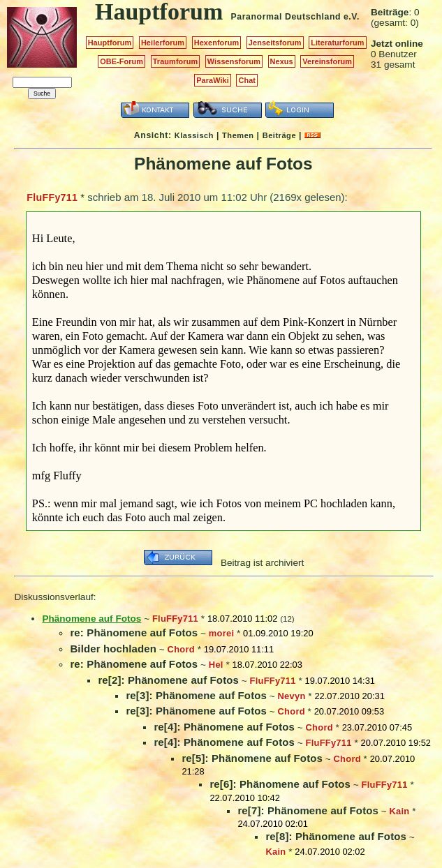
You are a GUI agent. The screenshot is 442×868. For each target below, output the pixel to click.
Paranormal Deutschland (286, 17)
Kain (400, 811)
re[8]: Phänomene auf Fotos (336, 836)
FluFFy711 (52, 197)
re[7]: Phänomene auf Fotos (308, 810)
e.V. (352, 17)
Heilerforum (163, 43)
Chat (247, 80)
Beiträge (279, 135)
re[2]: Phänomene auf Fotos (168, 680)
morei (221, 633)
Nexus (282, 61)
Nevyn (292, 696)
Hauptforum (110, 43)
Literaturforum (337, 43)
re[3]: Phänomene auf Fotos (196, 695)
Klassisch (194, 135)
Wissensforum (234, 61)
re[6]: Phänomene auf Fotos (280, 784)
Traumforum (176, 61)
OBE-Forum (121, 61)
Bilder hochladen (113, 649)
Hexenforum (217, 43)
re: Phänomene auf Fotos (134, 633)
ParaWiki (213, 80)
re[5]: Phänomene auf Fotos (252, 758)
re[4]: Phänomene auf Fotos (224, 727)
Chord (181, 649)
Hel (216, 665)
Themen (238, 135)
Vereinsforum (327, 61)
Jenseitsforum (275, 43)
